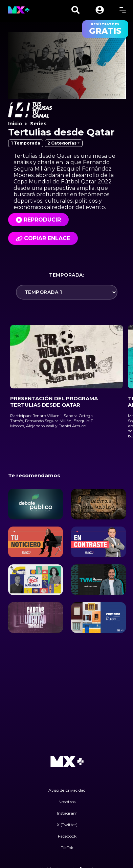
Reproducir (42, 220)
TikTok (67, 848)
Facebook (67, 836)
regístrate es (105, 29)
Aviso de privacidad (67, 790)
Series (38, 124)
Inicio (15, 124)
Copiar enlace (43, 238)
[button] (100, 10)
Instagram (67, 813)
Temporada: (66, 275)
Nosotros (67, 802)
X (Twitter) (67, 825)
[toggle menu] (123, 10)
